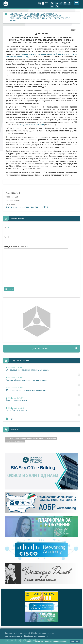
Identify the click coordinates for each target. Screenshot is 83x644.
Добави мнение (55, 349)
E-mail (7, 237)
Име (6, 228)
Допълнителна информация (56, 641)
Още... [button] (10, 419)
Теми (32, 207)
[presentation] (23, 280)
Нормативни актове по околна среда (29, 438)
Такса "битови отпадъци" (15, 441)
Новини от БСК (41, 207)
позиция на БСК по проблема (31, 124)
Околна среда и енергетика (17, 207)
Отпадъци (9, 438)
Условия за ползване (14, 636)
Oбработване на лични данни (36, 636)
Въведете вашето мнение (16, 246)
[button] (57, 7)
